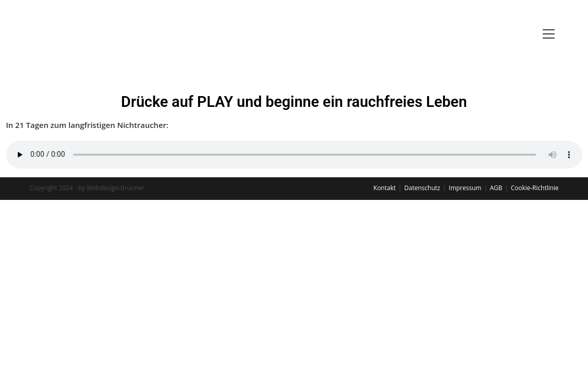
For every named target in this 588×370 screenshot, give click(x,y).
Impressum (465, 188)
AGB (496, 188)
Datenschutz (422, 188)
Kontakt (385, 188)
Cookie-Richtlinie (535, 188)
